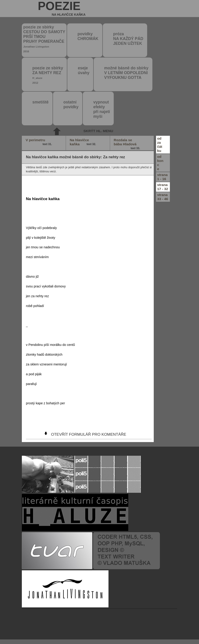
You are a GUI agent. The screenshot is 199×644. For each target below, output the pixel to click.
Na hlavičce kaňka (83, 142)
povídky (88, 36)
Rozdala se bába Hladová (127, 144)
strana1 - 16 (162, 177)
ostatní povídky (71, 104)
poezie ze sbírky (44, 39)
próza (128, 39)
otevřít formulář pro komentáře (89, 434)
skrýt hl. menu (98, 131)
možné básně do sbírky (126, 73)
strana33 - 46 (163, 197)
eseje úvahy (84, 70)
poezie (62, 9)
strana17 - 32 (163, 187)
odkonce (160, 163)
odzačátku (160, 145)
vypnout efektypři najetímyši (102, 109)
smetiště (40, 102)
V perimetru (39, 142)
